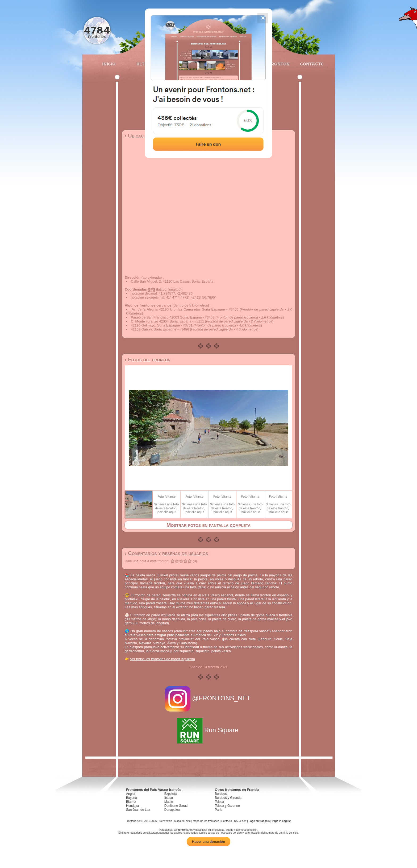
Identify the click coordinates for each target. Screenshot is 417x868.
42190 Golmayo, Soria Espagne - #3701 (162, 325)
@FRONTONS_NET (209, 698)
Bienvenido (165, 821)
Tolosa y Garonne (227, 806)
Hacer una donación (208, 842)
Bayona (132, 798)
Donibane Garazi (176, 806)
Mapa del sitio (182, 821)
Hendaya (132, 806)
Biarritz (131, 802)
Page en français (259, 821)
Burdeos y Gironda (228, 798)
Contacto (310, 64)
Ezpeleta (171, 794)
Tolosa (220, 802)
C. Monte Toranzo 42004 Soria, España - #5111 (167, 321)
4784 (97, 30)
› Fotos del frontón (148, 359)
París (219, 810)
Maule (169, 802)
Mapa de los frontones (206, 821)
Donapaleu (172, 810)
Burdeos (221, 794)
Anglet (131, 794)
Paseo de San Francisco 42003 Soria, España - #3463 (173, 317)
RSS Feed (240, 821)
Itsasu (169, 798)
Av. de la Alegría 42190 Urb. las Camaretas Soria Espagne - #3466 (185, 309)
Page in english (282, 821)
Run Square (208, 730)
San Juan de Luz (138, 810)
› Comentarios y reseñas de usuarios (166, 553)
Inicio (109, 64)
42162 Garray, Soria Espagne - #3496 (160, 329)
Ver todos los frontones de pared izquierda (162, 659)
